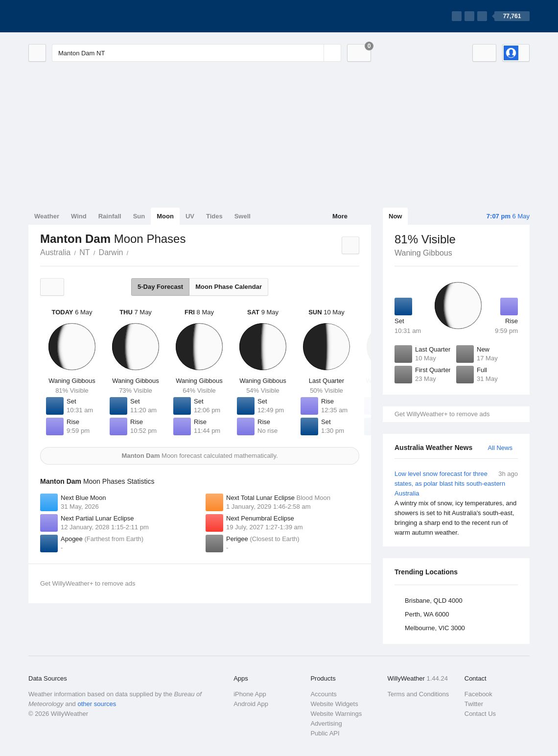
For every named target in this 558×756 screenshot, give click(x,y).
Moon (165, 216)
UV (190, 216)
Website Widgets (334, 704)
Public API (325, 733)
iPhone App (250, 694)
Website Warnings (336, 714)
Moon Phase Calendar (229, 287)
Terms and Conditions (418, 694)
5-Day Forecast (160, 287)
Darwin (111, 252)
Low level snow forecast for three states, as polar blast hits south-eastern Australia (456, 503)
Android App (251, 704)
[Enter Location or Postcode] (197, 53)
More (340, 216)
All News (500, 448)
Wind (79, 216)
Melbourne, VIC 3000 (435, 628)
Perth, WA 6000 (427, 614)
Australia (55, 252)
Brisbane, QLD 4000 (434, 601)
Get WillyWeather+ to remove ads (442, 414)
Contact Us (480, 714)
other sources (97, 704)
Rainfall (110, 216)
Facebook (478, 694)
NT (84, 252)
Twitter (474, 704)
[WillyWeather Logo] (74, 16)
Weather (47, 216)
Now (395, 216)
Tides (214, 216)
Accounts (323, 694)
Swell (243, 216)
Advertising (326, 723)
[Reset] (315, 53)
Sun (139, 216)
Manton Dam (134, 252)
